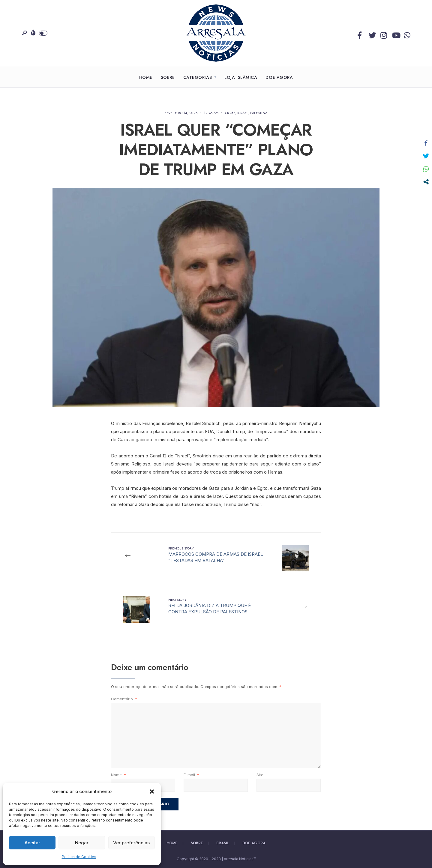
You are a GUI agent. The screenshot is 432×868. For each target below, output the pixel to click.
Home (146, 77)
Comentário (124, 699)
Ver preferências (131, 843)
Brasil (223, 843)
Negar (82, 843)
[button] (152, 792)
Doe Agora (279, 77)
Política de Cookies (79, 857)
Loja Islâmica (241, 77)
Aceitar (32, 843)
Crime (230, 113)
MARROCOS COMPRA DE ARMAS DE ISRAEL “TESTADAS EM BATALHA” (216, 555)
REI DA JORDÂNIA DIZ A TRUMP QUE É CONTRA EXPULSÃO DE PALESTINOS (210, 606)
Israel (243, 113)
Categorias (198, 77)
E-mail (191, 775)
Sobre (168, 77)
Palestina (259, 113)
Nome (118, 775)
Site (260, 775)
